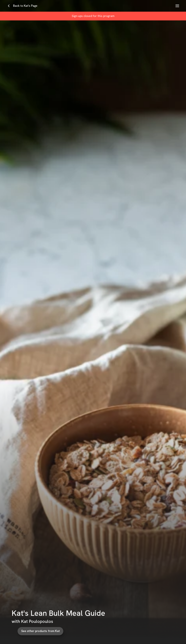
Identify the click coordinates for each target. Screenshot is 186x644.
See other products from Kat (40, 631)
